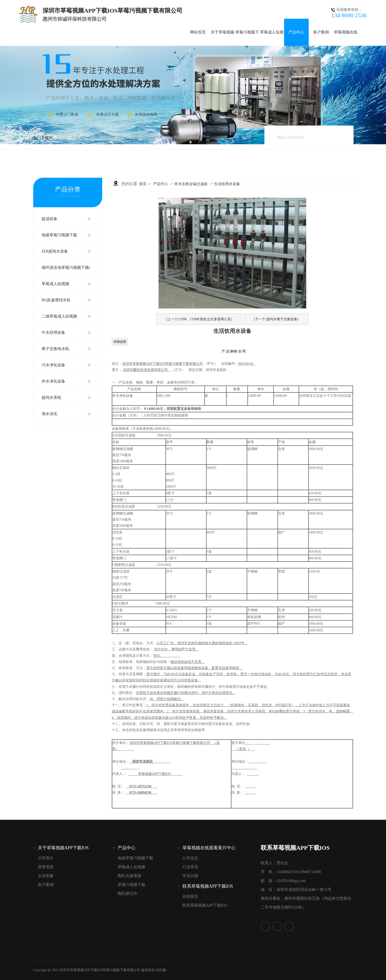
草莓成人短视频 (103, 137)
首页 (143, 184)
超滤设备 (49, 219)
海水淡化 (49, 414)
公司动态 (190, 858)
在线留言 (190, 896)
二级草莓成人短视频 (59, 316)
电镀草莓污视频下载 (59, 235)
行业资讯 (190, 867)
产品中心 (296, 32)
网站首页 (198, 32)
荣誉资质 (46, 867)
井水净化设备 (53, 381)
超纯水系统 (51, 397)
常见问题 (190, 876)
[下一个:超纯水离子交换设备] (276, 319)
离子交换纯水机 (55, 349)
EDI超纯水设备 (55, 251)
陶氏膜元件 (183, 137)
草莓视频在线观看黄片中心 (209, 848)
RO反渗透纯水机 (56, 300)
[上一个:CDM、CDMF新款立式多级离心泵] (199, 319)
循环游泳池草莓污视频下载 (65, 267)
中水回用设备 (53, 332)
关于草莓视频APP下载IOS (63, 848)
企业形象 (46, 876)
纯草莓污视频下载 (71, 137)
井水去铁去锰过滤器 (191, 184)
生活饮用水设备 (227, 184)
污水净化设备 (53, 365)
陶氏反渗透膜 (130, 137)
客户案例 (321, 32)
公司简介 (46, 858)
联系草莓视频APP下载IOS (208, 886)
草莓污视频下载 (157, 137)
